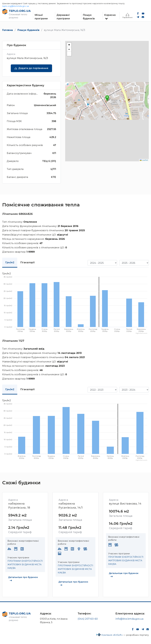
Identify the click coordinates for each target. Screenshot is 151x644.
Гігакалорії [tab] (28, 262)
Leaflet (144, 160)
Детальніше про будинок (23, 579)
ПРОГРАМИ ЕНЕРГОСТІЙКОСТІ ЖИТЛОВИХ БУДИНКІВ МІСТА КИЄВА (25, 565)
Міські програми (41, 16)
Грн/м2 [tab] (10, 262)
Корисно (110, 15)
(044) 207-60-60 (88, 619)
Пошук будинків (89, 16)
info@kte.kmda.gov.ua (129, 619)
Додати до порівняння (33, 68)
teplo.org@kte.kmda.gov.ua (16, 6)
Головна (8, 30)
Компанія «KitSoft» (112, 635)
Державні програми (63, 16)
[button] (107, 98)
